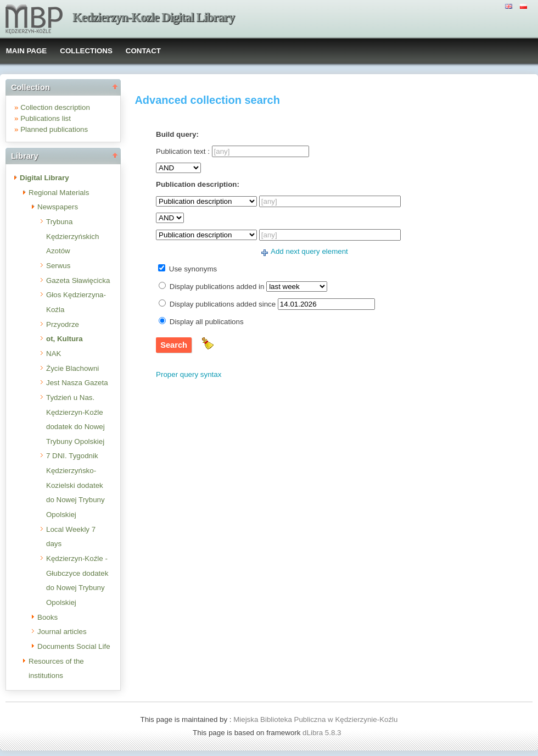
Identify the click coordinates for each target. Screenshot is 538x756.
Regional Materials (59, 193)
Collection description (55, 107)
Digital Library (44, 178)
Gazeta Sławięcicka (78, 280)
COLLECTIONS (86, 51)
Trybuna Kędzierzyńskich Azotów (72, 236)
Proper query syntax (189, 374)
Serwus (58, 266)
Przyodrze (63, 324)
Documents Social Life (74, 646)
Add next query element (309, 251)
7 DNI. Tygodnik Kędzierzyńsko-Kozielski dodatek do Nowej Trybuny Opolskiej (75, 485)
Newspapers (58, 207)
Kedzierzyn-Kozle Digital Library (153, 17)
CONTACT (143, 51)
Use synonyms (193, 269)
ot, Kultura (65, 339)
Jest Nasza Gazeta (77, 383)
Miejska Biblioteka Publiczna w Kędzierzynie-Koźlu (315, 719)
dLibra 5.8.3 (323, 733)
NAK (54, 354)
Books (47, 617)
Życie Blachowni (72, 368)
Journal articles (62, 632)
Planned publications (54, 129)
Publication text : (183, 151)
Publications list (46, 118)
